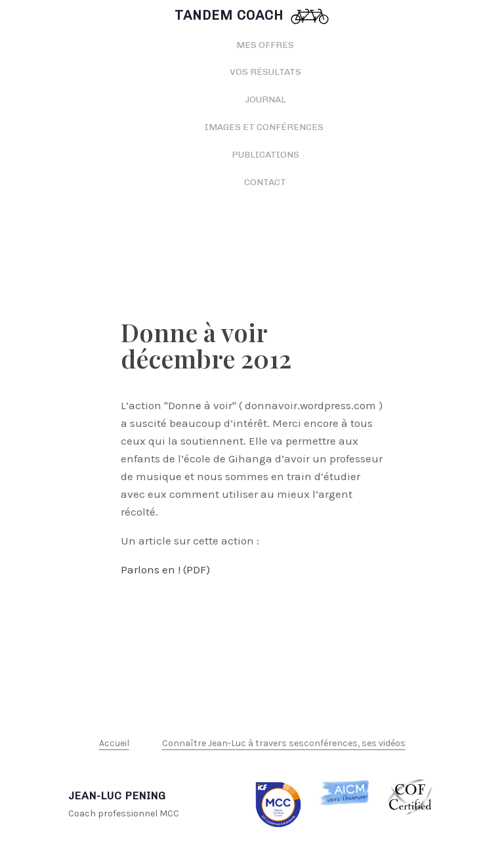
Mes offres (265, 45)
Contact (265, 182)
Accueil (114, 743)
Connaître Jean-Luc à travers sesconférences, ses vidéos (284, 743)
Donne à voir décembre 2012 (206, 345)
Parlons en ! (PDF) (165, 569)
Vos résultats (265, 72)
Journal (265, 100)
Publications (265, 155)
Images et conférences (265, 127)
